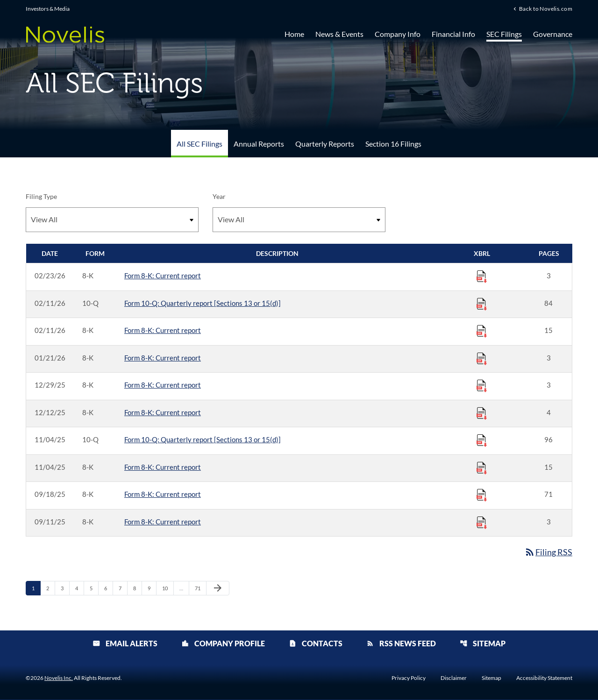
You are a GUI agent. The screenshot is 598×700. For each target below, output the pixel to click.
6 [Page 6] (108, 588)
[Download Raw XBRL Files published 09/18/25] (482, 495)
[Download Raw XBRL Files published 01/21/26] (482, 358)
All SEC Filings (199, 144)
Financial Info (453, 34)
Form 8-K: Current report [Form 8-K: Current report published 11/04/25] (163, 467)
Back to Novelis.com (546, 9)
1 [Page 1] (36, 588)
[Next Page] (218, 588)
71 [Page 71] (200, 588)
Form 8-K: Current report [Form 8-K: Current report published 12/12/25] (163, 412)
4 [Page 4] (79, 588)
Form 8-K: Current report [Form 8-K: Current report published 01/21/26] (163, 358)
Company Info (398, 34)
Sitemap (483, 644)
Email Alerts (125, 644)
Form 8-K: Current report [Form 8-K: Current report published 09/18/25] (163, 494)
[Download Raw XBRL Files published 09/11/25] (482, 522)
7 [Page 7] (123, 588)
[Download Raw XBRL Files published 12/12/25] (482, 413)
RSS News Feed (401, 644)
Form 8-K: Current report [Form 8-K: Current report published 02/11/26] (163, 330)
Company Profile (223, 644)
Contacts (316, 644)
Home (294, 34)
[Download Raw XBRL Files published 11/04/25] (482, 440)
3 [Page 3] (65, 588)
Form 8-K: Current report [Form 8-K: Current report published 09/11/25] (163, 522)
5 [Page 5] (94, 588)
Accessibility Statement (544, 679)
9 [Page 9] (152, 588)
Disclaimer (454, 679)
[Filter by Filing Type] (112, 220)
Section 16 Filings (393, 144)
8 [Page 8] (137, 588)
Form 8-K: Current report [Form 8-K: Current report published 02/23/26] (163, 276)
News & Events (339, 34)
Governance (553, 34)
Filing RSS (548, 552)
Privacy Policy (409, 679)
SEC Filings (504, 34)
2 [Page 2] (50, 588)
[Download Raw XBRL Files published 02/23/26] (482, 276)
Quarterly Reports (325, 144)
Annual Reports (259, 144)
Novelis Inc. (59, 678)
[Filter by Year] (299, 220)
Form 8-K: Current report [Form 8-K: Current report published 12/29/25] (163, 385)
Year (219, 196)
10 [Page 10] (167, 588)
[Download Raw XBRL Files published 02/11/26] (482, 304)
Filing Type (41, 196)
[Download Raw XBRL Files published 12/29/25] (482, 385)
